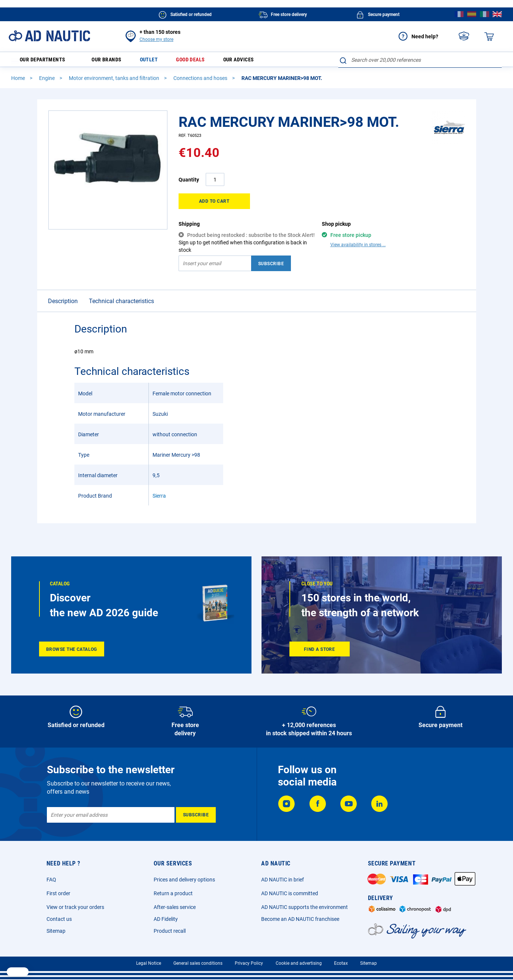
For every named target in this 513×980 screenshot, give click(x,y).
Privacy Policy (249, 963)
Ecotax (341, 963)
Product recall (170, 931)
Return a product (173, 893)
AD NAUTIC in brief (283, 880)
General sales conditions (198, 963)
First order (58, 893)
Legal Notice (149, 963)
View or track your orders (75, 907)
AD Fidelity (166, 919)
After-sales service (175, 907)
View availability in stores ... (358, 248)
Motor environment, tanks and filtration (115, 81)
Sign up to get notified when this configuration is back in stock (243, 250)
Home (19, 81)
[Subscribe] (196, 815)
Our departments (43, 62)
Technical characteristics (121, 304)
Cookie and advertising (299, 963)
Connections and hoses (201, 81)
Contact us (59, 919)
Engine (47, 81)
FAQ (51, 880)
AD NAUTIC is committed (290, 893)
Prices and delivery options (184, 880)
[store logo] (49, 36)
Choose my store (156, 39)
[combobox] (420, 60)
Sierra (159, 499)
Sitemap (56, 931)
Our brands (111, 62)
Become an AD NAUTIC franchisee (300, 919)
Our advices (253, 62)
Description (63, 304)
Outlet (156, 62)
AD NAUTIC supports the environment (304, 907)
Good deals (200, 62)
